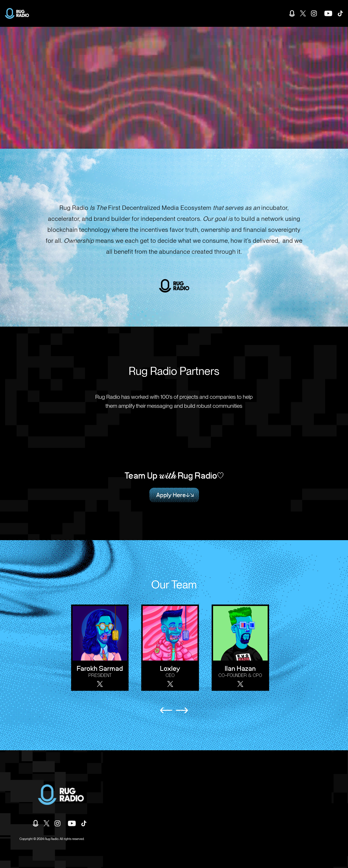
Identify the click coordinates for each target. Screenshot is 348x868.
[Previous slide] (166, 710)
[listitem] (102, 648)
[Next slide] (182, 710)
